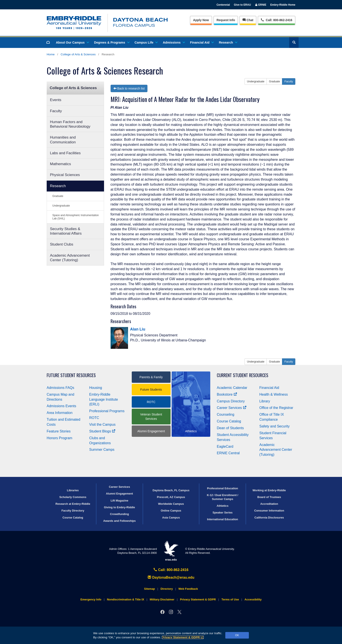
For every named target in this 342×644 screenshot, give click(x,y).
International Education (222, 519)
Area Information (60, 413)
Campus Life (146, 42)
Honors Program (59, 438)
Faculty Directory (73, 511)
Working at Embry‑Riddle (269, 490)
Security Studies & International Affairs (66, 231)
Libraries (73, 490)
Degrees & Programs (111, 42)
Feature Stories (59, 431)
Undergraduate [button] (256, 81)
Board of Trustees (269, 497)
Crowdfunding (119, 514)
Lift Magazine (119, 501)
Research (228, 42)
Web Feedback (188, 589)
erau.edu (171, 551)
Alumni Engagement (151, 431)
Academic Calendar (232, 388)
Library (265, 401)
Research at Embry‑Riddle (73, 504)
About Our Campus (72, 42)
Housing (96, 388)
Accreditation (269, 504)
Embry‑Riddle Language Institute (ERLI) (104, 399)
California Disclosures (269, 518)
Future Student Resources (71, 375)
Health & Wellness (274, 394)
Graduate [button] (274, 81)
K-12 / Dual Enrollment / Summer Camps (222, 497)
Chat (248, 20)
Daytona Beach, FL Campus (171, 490)
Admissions (174, 42)
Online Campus (171, 511)
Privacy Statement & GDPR (183, 637)
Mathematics (60, 164)
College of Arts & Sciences (78, 54)
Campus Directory (231, 401)
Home (51, 54)
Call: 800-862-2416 (171, 570)
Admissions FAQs (60, 388)
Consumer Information (269, 511)
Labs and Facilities (65, 153)
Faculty (56, 111)
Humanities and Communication (63, 140)
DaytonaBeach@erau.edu (171, 577)
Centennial (223, 5)
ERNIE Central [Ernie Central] (228, 453)
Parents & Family (151, 377)
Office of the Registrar (276, 408)
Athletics (222, 506)
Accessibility (253, 599)
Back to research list (129, 88)
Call (276, 20)
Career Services (232, 408)
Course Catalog (229, 421)
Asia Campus (171, 518)
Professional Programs (107, 411)
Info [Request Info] (226, 20)
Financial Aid (202, 42)
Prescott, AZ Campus (171, 497)
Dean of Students (230, 428)
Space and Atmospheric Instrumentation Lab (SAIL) (76, 217)
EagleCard (225, 447)
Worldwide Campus (171, 504)
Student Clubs (62, 244)
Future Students (151, 390)
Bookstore (227, 394)
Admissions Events (61, 406)
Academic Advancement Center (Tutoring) (70, 258)
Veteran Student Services (151, 417)
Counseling (226, 414)
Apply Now (201, 20)
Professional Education (222, 488)
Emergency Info (91, 599)
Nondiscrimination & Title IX (125, 599)
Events (56, 100)
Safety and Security (274, 426)
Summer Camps (102, 450)
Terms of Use (230, 599)
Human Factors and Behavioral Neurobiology (70, 124)
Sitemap (150, 589)
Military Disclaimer (162, 599)
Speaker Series (222, 513)
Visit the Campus (102, 425)
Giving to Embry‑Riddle (120, 507)
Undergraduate (61, 206)
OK (237, 635)
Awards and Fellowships (119, 521)
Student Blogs (102, 431)
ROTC (94, 418)
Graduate (58, 196)
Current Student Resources (243, 375)
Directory (167, 589)
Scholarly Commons (73, 497)
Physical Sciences (65, 175)
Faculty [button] (289, 81)
